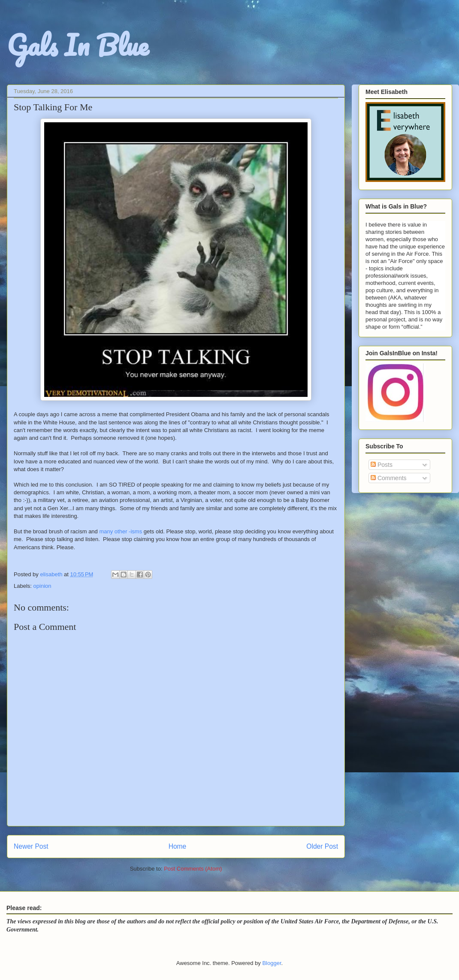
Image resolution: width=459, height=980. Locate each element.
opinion (42, 586)
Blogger (272, 963)
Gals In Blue (78, 45)
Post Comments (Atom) (193, 869)
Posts (382, 465)
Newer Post (31, 846)
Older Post (322, 846)
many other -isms (121, 531)
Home (178, 846)
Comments (389, 478)
